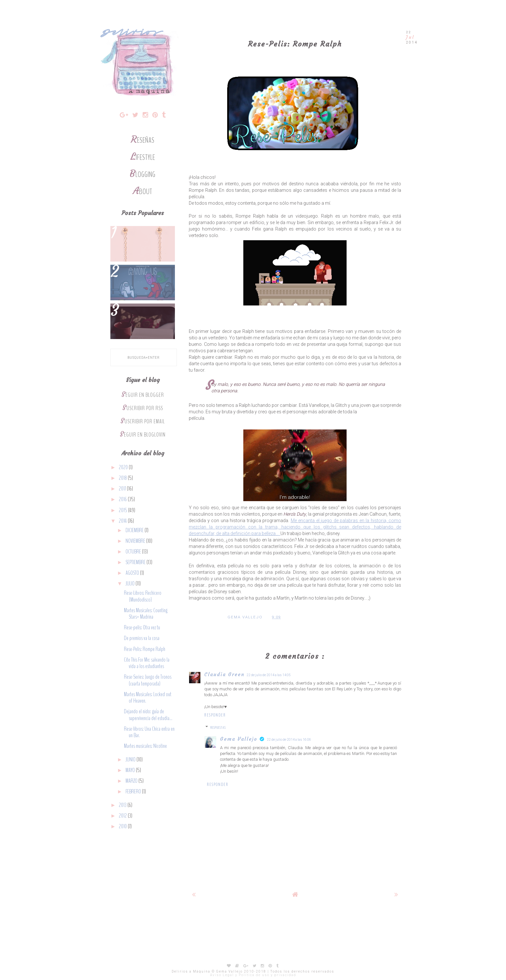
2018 (123, 478)
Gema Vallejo (239, 739)
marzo (132, 781)
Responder (215, 715)
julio (131, 584)
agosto (133, 573)
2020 (124, 467)
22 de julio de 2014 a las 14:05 (269, 675)
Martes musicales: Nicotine (145, 746)
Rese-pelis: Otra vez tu (142, 628)
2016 (123, 499)
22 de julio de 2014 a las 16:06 (289, 740)
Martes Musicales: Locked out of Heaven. (148, 698)
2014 (123, 521)
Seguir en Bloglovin (143, 435)
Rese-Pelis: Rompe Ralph (145, 649)
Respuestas (218, 728)
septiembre (136, 562)
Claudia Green (224, 674)
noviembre (136, 541)
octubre (134, 552)
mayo (131, 770)
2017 (123, 489)
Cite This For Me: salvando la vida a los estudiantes (147, 663)
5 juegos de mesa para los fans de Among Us (143, 278)
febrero (134, 792)
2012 (123, 816)
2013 (123, 805)
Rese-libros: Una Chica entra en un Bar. (149, 732)
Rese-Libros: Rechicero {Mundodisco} (143, 596)
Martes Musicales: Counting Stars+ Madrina (146, 614)
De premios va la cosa (142, 638)
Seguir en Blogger (143, 395)
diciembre (135, 530)
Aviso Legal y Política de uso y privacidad (253, 975)
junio (131, 760)
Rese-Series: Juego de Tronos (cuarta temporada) (148, 680)
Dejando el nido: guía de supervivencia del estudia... (148, 715)
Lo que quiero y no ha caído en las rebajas (143, 239)
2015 (123, 510)
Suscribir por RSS (143, 408)
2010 (123, 826)
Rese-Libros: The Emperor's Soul (143, 316)
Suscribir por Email (143, 422)
